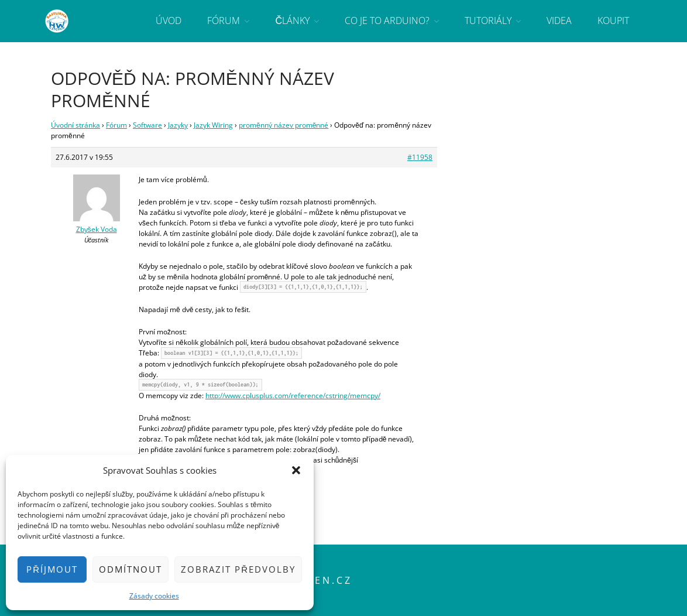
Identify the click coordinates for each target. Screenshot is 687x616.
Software (147, 125)
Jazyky (178, 125)
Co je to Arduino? (387, 20)
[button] (296, 470)
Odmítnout (130, 569)
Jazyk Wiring (213, 125)
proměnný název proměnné (284, 125)
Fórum (224, 20)
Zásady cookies (154, 596)
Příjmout (52, 569)
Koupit (613, 20)
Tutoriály (488, 20)
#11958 (420, 157)
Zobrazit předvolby (238, 569)
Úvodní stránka (75, 125)
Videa (559, 20)
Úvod (169, 20)
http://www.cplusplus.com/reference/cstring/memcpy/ (293, 396)
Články (292, 20)
